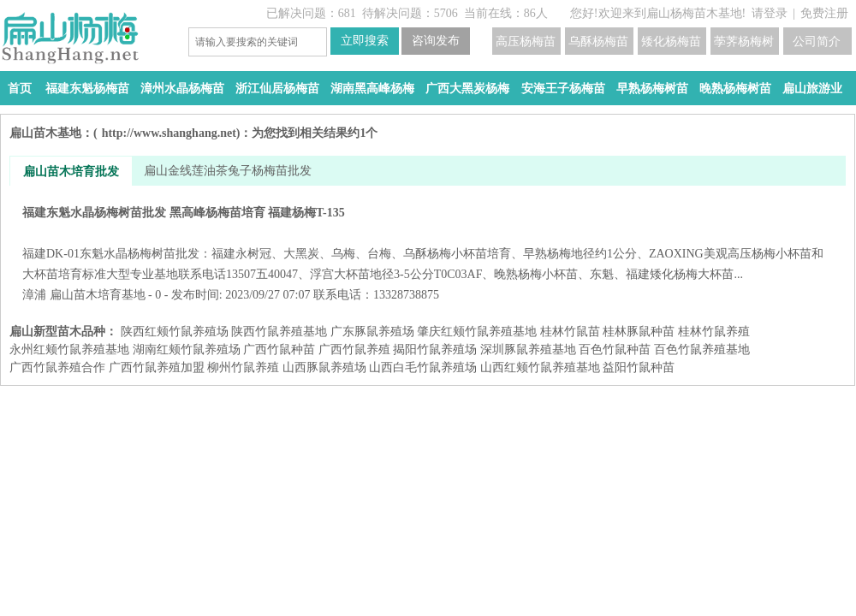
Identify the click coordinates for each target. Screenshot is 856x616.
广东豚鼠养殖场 (372, 332)
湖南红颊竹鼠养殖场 (187, 349)
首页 (20, 89)
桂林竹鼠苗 (570, 332)
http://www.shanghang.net (169, 133)
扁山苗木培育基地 (98, 295)
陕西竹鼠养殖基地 (279, 332)
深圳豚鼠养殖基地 (528, 349)
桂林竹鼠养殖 (714, 332)
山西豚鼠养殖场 (324, 367)
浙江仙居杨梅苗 (277, 89)
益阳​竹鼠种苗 (639, 367)
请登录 (770, 13)
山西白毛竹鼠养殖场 (423, 367)
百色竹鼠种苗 (615, 349)
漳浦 (34, 295)
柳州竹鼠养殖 (243, 367)
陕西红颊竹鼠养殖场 (175, 332)
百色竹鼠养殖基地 (702, 349)
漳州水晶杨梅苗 (182, 89)
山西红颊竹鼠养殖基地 (540, 367)
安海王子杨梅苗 (563, 89)
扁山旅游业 (812, 89)
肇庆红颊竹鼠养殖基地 (477, 332)
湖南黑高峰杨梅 (372, 89)
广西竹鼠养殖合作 (57, 367)
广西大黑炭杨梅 (467, 89)
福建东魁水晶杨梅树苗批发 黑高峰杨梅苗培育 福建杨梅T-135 (428, 243)
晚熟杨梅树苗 (735, 89)
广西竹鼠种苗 (279, 349)
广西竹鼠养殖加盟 (157, 367)
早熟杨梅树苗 (652, 89)
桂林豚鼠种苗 (639, 332)
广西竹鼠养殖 (354, 349)
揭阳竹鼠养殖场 (435, 349)
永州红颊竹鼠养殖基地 (69, 349)
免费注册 (824, 13)
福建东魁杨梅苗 (87, 89)
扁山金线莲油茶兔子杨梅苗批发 (228, 171)
